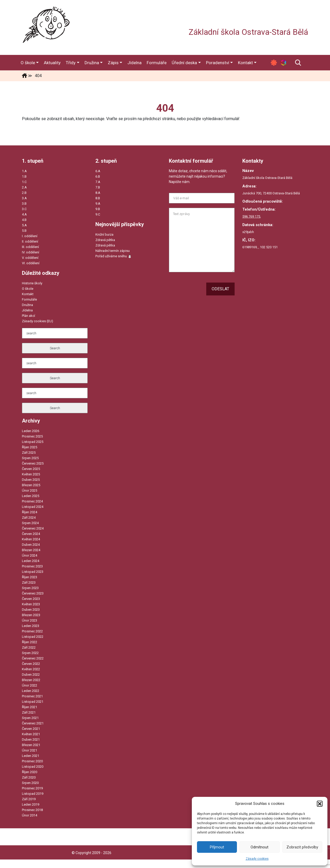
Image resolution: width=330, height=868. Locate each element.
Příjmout (217, 847)
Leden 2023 (31, 626)
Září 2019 (29, 799)
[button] (320, 804)
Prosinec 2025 (32, 436)
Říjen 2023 (30, 577)
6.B (98, 176)
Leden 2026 (31, 431)
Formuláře (29, 299)
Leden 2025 (31, 496)
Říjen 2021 (30, 707)
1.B (24, 176)
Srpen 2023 (30, 588)
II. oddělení (30, 241)
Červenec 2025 (33, 463)
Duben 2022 (31, 675)
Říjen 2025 (30, 447)
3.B (24, 204)
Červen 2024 (31, 534)
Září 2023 (29, 582)
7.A (98, 182)
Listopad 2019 (33, 794)
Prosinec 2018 (32, 810)
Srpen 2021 (30, 718)
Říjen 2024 (30, 512)
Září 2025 (29, 453)
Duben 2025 (31, 480)
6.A (98, 171)
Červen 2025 (31, 469)
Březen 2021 (31, 745)
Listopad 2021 (33, 702)
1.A (24, 171)
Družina (27, 305)
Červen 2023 (31, 599)
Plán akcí (28, 316)
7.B (98, 187)
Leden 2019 (31, 804)
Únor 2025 (30, 490)
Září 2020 (29, 777)
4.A (24, 214)
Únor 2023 (30, 620)
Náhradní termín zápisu (113, 251)
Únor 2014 (30, 815)
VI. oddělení (31, 263)
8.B (98, 198)
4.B (24, 220)
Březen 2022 (31, 680)
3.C (24, 209)
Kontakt (28, 294)
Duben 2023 (31, 610)
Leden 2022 (31, 691)
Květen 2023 (31, 604)
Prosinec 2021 (32, 696)
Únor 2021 (30, 750)
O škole (28, 289)
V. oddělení (30, 258)
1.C (24, 182)
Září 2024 (29, 518)
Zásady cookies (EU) (38, 321)
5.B (24, 231)
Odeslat (220, 289)
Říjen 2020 (30, 772)
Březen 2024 (31, 550)
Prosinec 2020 (32, 761)
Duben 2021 (31, 739)
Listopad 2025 (33, 442)
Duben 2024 (31, 545)
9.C (98, 214)
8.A (98, 193)
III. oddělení (30, 247)
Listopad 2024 (33, 507)
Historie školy (32, 283)
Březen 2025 (31, 485)
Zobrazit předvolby (302, 847)
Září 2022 (29, 647)
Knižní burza (104, 234)
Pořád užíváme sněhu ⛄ (114, 256)
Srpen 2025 (30, 458)
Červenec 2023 (33, 593)
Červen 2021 (31, 729)
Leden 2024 (31, 561)
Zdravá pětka (105, 240)
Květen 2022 (31, 669)
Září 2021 (29, 712)
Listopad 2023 (33, 572)
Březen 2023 (31, 615)
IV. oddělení (31, 252)
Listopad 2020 (33, 767)
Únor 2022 (30, 685)
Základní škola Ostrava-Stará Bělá (248, 32)
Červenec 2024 (33, 528)
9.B (98, 209)
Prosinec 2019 (32, 788)
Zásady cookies (257, 859)
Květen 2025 (31, 474)
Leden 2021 (31, 756)
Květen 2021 (31, 734)
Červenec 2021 (33, 723)
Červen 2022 (31, 664)
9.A (98, 204)
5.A (24, 225)
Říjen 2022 (30, 642)
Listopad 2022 (33, 637)
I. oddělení (30, 236)
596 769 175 (251, 216)
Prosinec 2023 (32, 566)
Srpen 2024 (30, 523)
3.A (24, 198)
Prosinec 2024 (32, 501)
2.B (24, 193)
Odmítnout (259, 847)
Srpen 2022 (30, 653)
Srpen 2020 (30, 783)
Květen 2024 (31, 539)
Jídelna (27, 310)
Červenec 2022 (33, 658)
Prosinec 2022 (32, 631)
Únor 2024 (30, 555)
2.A (24, 187)
